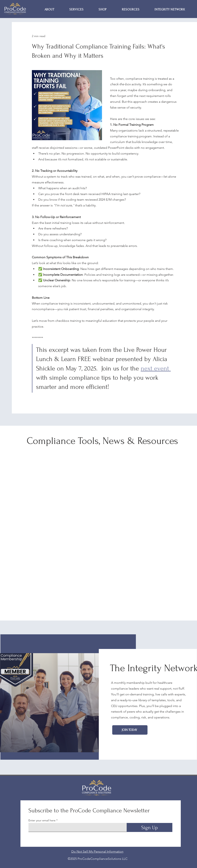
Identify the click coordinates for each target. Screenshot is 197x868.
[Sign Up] (150, 827)
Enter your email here (42, 820)
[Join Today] (130, 730)
